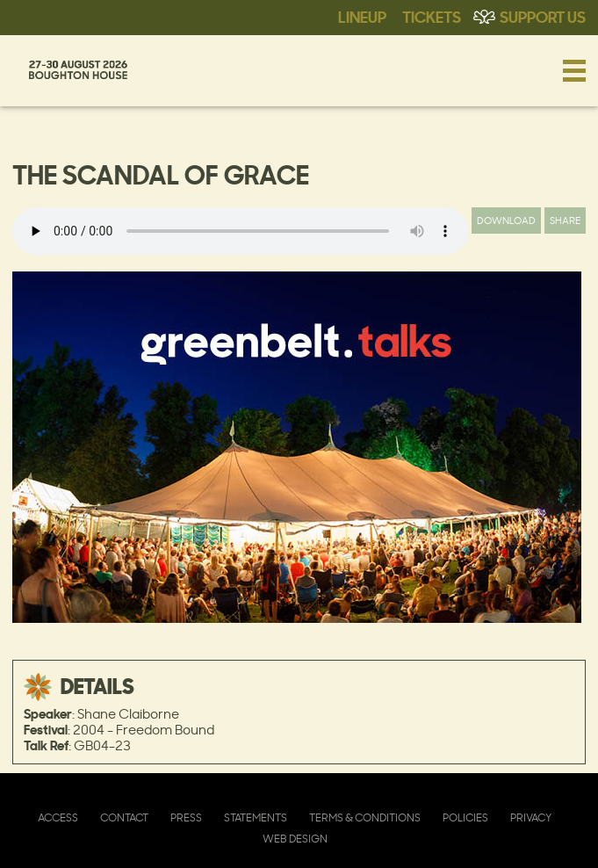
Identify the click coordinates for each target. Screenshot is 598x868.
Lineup (362, 16)
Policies (465, 817)
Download (506, 220)
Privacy (531, 817)
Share (565, 220)
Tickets (432, 16)
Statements (256, 817)
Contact (124, 817)
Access (58, 817)
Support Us (543, 16)
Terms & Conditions (365, 817)
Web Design (295, 839)
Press (186, 817)
